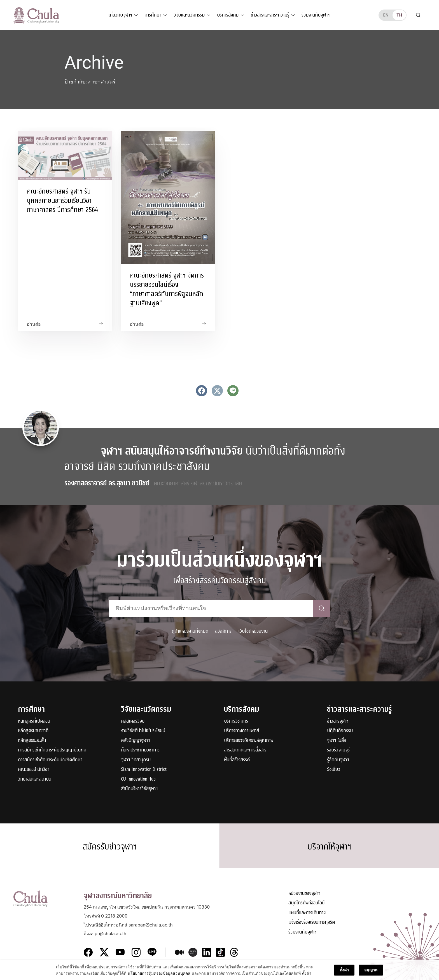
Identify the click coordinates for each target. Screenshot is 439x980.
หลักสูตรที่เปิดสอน (34, 721)
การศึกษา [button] (153, 15)
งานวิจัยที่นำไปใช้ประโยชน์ (143, 731)
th (399, 15)
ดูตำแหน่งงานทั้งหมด (190, 631)
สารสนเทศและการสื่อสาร (245, 750)
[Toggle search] (418, 15)
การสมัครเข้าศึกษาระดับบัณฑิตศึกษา (50, 760)
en (386, 15)
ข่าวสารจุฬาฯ (338, 721)
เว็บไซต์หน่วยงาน (253, 631)
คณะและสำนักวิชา (34, 770)
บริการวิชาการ (236, 721)
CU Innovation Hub (138, 779)
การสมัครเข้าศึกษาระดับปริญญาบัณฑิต (52, 750)
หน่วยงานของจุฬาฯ (304, 894)
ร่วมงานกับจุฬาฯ (316, 15)
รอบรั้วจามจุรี (338, 750)
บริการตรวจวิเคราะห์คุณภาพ (249, 741)
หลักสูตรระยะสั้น (32, 741)
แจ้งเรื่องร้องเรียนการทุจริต (312, 922)
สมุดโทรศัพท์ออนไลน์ (306, 903)
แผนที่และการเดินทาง (307, 913)
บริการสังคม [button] (228, 15)
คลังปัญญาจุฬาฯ (136, 741)
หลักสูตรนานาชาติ (33, 731)
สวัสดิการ (223, 631)
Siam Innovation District (144, 770)
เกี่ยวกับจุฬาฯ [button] (120, 15)
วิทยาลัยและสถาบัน (35, 779)
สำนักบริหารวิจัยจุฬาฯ (139, 789)
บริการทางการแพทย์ (241, 731)
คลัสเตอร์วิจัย (133, 721)
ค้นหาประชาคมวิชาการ (140, 750)
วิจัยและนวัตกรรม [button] (189, 15)
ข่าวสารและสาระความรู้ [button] (270, 15)
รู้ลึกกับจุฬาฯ (338, 760)
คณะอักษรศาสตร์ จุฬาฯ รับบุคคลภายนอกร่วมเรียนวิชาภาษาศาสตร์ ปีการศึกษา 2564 (62, 201)
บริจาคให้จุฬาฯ (329, 847)
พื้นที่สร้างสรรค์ (237, 760)
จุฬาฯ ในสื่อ (337, 741)
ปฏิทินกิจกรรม (340, 731)
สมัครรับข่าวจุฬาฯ (110, 847)
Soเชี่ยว (334, 770)
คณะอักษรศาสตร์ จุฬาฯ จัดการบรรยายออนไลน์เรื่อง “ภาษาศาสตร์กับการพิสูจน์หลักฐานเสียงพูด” (167, 289)
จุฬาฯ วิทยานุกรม (136, 760)
